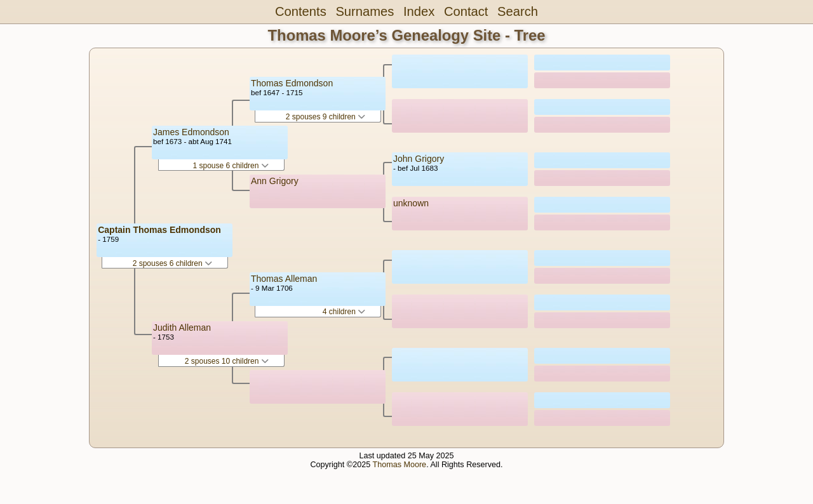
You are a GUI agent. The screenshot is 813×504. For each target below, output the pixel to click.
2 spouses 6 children (172, 263)
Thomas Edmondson (292, 83)
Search (518, 11)
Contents (301, 11)
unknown (411, 203)
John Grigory (419, 159)
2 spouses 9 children (326, 117)
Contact (466, 11)
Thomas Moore (399, 465)
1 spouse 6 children (230, 166)
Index (419, 11)
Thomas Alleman (284, 279)
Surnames (365, 11)
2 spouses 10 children (227, 361)
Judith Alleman (182, 328)
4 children (344, 312)
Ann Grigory (275, 181)
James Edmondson (191, 132)
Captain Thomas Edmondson (159, 230)
